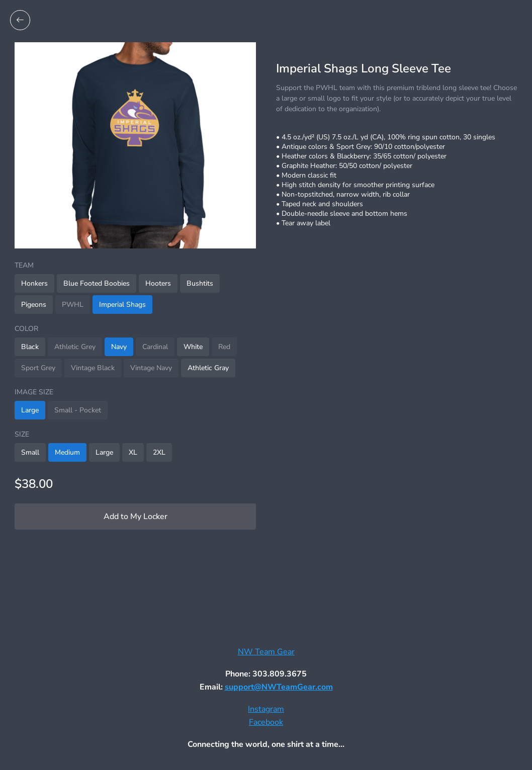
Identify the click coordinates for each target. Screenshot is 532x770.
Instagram (266, 709)
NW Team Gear (266, 652)
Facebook (266, 722)
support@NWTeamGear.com (279, 687)
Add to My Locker (136, 517)
